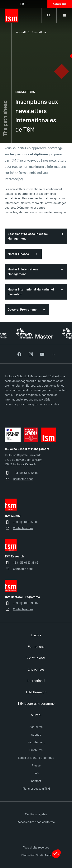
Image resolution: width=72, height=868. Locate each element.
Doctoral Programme (22, 310)
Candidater (60, 4)
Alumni (36, 715)
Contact (36, 781)
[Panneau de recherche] (49, 15)
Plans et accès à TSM (36, 789)
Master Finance (18, 254)
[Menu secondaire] (64, 15)
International (36, 681)
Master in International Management (23, 272)
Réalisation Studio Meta (36, 855)
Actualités (36, 727)
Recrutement (36, 742)
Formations (39, 32)
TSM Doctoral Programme (36, 704)
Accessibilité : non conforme (36, 822)
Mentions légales (36, 814)
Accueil (21, 32)
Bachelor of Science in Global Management (28, 236)
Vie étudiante (36, 658)
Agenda (36, 735)
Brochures (36, 750)
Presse (36, 766)
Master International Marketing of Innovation (31, 292)
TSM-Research (36, 692)
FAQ (36, 773)
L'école (36, 635)
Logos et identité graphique (36, 758)
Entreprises (36, 669)
